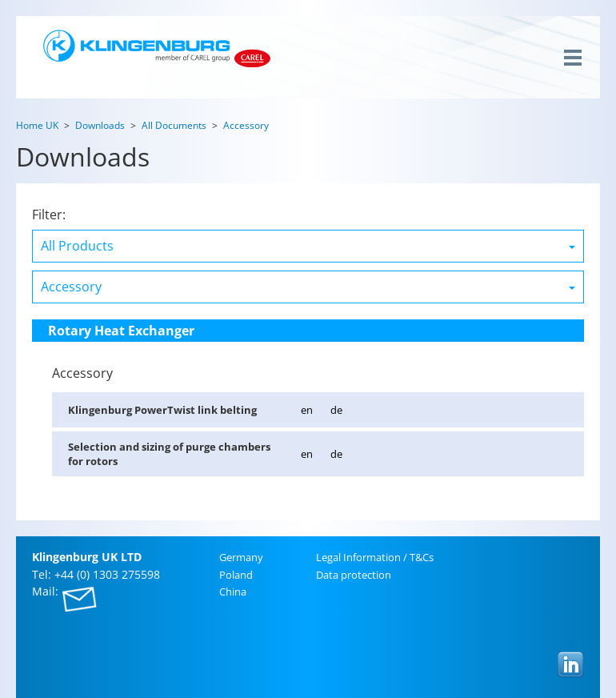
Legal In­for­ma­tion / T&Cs (375, 557)
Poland (236, 575)
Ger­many (241, 557)
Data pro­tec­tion (354, 575)
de (336, 410)
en (307, 410)
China (233, 592)
